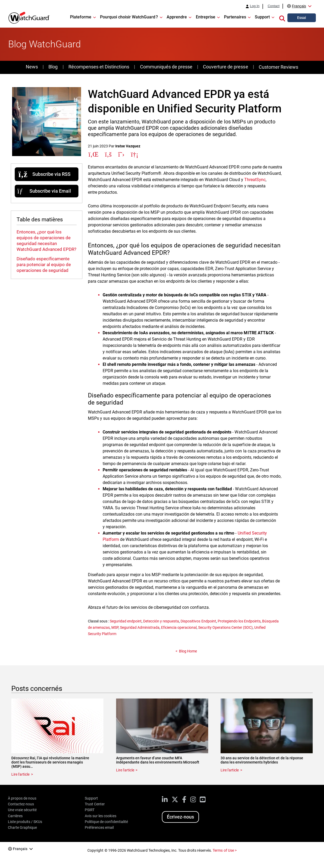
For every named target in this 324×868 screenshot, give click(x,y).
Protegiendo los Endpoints (239, 621)
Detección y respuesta (161, 621)
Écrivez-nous (180, 817)
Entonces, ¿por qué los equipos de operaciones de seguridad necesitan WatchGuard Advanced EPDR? (46, 241)
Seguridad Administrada (140, 627)
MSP (115, 627)
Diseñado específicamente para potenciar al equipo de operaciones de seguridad (44, 265)
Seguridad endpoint (126, 621)
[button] (282, 18)
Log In (255, 6)
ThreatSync (255, 180)
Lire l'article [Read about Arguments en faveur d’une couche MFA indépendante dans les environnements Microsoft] (125, 770)
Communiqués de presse (166, 67)
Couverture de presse (225, 67)
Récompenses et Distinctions (99, 67)
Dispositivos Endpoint (198, 621)
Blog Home (188, 651)
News (32, 67)
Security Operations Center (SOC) (225, 627)
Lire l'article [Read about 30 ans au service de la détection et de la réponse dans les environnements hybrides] (230, 770)
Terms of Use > (225, 850)
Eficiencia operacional (179, 627)
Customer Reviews (278, 67)
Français (299, 6)
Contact (274, 6)
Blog (53, 67)
